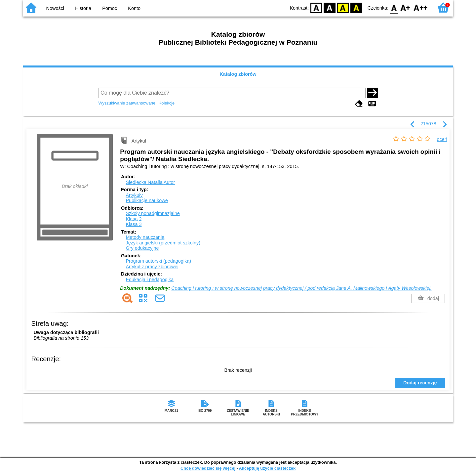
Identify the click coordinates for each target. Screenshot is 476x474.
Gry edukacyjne (142, 248)
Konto (134, 8)
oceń (442, 139)
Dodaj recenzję (420, 383)
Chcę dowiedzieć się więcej (208, 468)
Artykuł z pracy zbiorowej (152, 267)
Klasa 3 (134, 224)
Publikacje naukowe (147, 200)
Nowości (55, 8)
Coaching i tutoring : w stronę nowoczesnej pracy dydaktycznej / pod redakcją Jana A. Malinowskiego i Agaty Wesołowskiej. (301, 288)
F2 (421, 7)
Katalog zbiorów (238, 74)
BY (356, 7)
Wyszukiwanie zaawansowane (127, 103)
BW (330, 7)
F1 (405, 7)
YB (343, 7)
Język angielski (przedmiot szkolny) (163, 243)
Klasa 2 (134, 219)
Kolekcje (167, 103)
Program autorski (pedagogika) (158, 261)
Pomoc (110, 8)
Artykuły (134, 195)
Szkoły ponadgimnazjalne (153, 213)
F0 (394, 7)
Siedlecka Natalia (150, 182)
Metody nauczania (145, 237)
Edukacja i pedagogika (150, 280)
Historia (83, 8)
